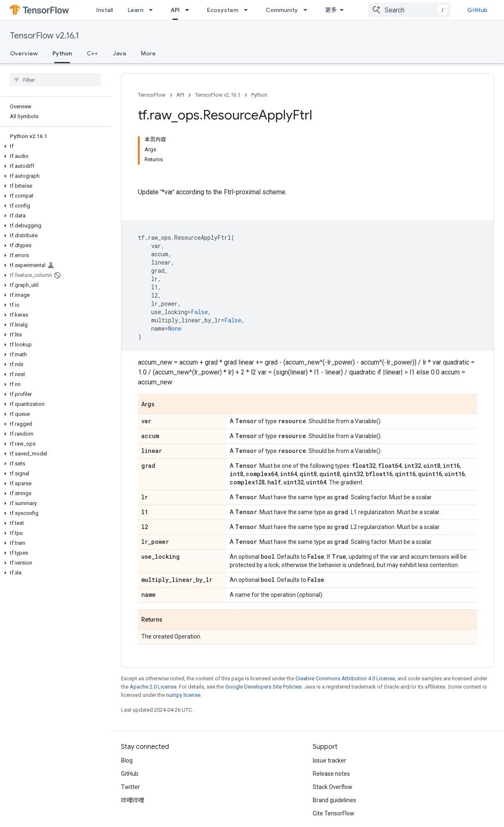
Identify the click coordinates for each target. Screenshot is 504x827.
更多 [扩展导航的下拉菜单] (331, 10)
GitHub (477, 10)
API (180, 95)
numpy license (183, 695)
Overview (24, 53)
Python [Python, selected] (62, 53)
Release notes (331, 774)
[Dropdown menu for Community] (308, 10)
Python (259, 95)
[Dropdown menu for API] (190, 10)
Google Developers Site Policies (263, 687)
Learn (136, 10)
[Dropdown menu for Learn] (153, 10)
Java (119, 53)
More (148, 53)
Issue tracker (329, 760)
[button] (54, 146)
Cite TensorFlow (334, 813)
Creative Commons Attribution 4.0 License (345, 678)
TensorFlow (152, 95)
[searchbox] (56, 80)
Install (105, 10)
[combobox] (409, 10)
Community (282, 10)
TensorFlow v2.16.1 (44, 36)
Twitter (131, 787)
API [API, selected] (175, 10)
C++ (92, 53)
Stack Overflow (333, 787)
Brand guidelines (334, 800)
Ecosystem (223, 10)
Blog (127, 760)
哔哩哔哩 (133, 800)
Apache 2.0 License (153, 687)
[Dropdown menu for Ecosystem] (248, 10)
